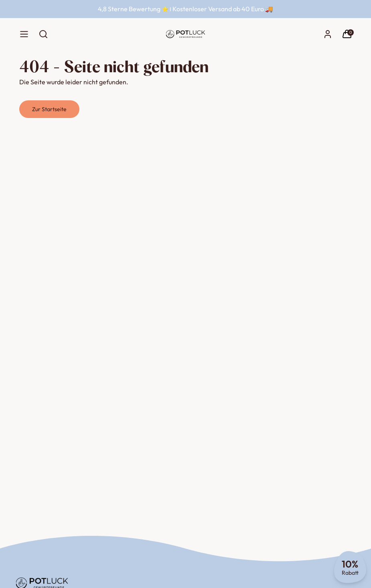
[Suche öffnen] (43, 34)
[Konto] (328, 34)
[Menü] (24, 34)
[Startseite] (185, 34)
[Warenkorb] (347, 34)
